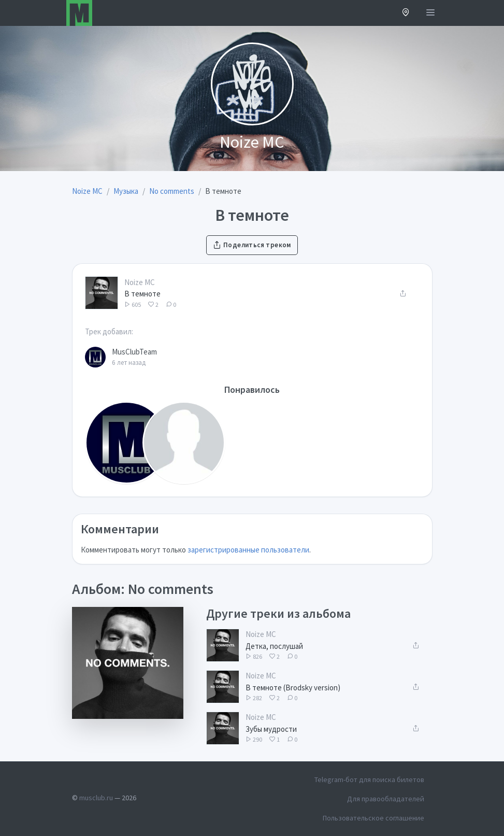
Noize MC (140, 282)
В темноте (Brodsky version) (293, 688)
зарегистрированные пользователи (248, 550)
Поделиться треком (252, 245)
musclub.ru (96, 798)
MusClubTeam (134, 352)
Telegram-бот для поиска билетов (369, 780)
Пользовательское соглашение (373, 818)
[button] (406, 13)
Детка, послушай (274, 646)
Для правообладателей (386, 799)
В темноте (142, 294)
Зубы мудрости (271, 729)
